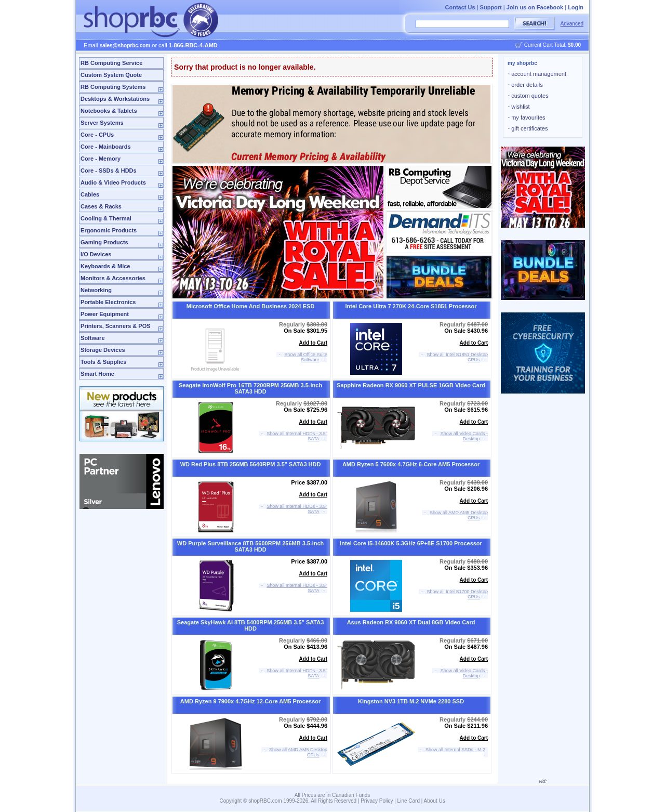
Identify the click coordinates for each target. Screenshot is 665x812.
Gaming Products (104, 242)
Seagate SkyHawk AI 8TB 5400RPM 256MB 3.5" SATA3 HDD (251, 625)
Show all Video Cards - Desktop (464, 436)
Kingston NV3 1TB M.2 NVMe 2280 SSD (411, 701)
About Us (435, 801)
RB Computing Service (111, 63)
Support (491, 7)
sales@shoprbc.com (125, 45)
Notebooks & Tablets (109, 111)
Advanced (572, 24)
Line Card (409, 801)
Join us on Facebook (535, 7)
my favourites (527, 117)
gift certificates (528, 128)
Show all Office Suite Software (306, 357)
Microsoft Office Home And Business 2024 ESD (251, 306)
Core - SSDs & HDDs (109, 171)
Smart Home (97, 374)
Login (576, 7)
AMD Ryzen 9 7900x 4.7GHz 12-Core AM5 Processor (250, 701)
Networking (96, 290)
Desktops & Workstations (115, 99)
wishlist (519, 107)
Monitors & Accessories (113, 278)
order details (526, 85)
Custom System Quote (111, 75)
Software (92, 338)
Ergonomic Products (109, 230)
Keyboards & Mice (105, 266)
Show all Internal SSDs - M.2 (455, 750)
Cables (90, 194)
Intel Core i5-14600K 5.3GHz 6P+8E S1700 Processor (411, 543)
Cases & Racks (101, 206)
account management (537, 74)
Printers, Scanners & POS (116, 326)
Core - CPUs (97, 135)
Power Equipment (105, 314)
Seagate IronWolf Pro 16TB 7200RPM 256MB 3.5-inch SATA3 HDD (250, 388)
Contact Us (460, 7)
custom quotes (528, 96)
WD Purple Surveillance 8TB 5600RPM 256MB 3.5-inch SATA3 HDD (250, 546)
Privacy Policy (377, 801)
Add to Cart (313, 343)
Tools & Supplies (103, 362)
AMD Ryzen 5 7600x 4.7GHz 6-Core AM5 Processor (411, 464)
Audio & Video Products (113, 182)
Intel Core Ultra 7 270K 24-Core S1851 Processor (411, 306)
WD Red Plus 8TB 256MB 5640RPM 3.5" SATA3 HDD (251, 464)
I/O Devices (96, 254)
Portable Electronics (108, 302)
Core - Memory (101, 159)
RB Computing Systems (113, 87)
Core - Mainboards (106, 147)
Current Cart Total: (553, 45)
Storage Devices (103, 350)
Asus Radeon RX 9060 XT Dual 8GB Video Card (411, 622)
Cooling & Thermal (106, 218)
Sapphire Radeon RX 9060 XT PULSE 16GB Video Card (411, 385)
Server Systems (102, 123)
